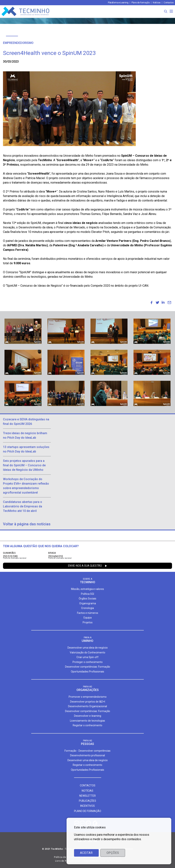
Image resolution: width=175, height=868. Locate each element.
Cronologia (87, 608)
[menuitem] (151, 303)
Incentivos (87, 806)
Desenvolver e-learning (88, 716)
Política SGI (87, 594)
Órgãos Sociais (87, 599)
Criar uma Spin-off (87, 657)
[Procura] (166, 11)
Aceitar (86, 853)
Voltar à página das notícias (27, 524)
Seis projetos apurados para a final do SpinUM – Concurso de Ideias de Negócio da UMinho (24, 465)
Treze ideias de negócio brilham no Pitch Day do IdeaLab (25, 435)
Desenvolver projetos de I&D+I (88, 702)
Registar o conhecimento (87, 725)
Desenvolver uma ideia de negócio (88, 648)
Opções (113, 853)
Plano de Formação (141, 3)
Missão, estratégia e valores (87, 589)
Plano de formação (88, 811)
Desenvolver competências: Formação (88, 667)
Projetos (88, 622)
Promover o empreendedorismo (88, 697)
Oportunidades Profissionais (87, 672)
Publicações (87, 801)
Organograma (88, 603)
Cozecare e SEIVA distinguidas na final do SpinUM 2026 (26, 422)
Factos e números (88, 613)
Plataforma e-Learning (118, 3)
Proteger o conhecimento (88, 662)
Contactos (169, 3)
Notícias (157, 3)
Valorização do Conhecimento (87, 652)
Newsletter (87, 796)
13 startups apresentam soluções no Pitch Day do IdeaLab (26, 449)
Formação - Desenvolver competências (87, 751)
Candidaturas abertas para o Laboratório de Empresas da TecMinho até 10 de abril (23, 506)
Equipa (88, 618)
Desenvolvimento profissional (87, 755)
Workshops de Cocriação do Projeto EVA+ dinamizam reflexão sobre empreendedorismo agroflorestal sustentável (26, 486)
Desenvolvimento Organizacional (87, 706)
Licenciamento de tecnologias (87, 721)
